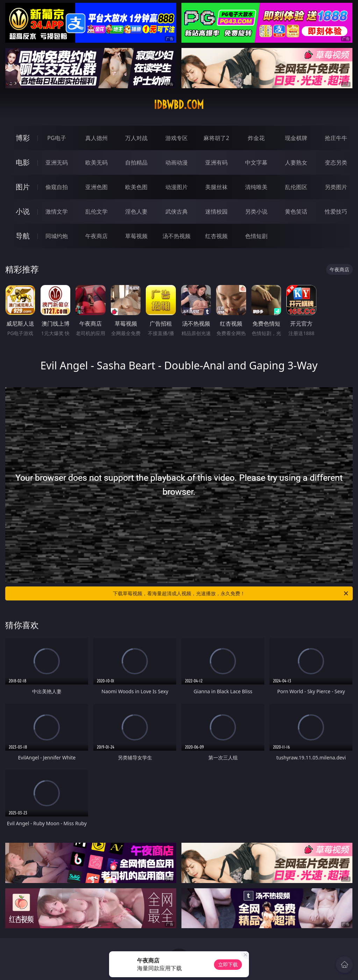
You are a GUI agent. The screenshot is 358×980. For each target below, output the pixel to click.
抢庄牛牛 (336, 138)
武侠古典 (177, 211)
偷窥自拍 (57, 187)
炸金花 (256, 138)
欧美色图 (136, 187)
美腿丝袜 (216, 187)
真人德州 (96, 138)
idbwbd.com (179, 105)
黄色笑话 (296, 211)
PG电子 (56, 138)
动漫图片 (177, 187)
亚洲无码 (57, 162)
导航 (23, 236)
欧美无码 (96, 162)
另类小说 (256, 211)
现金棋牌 (296, 138)
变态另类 (336, 162)
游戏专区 (177, 138)
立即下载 (228, 964)
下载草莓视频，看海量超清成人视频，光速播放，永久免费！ (231, 593)
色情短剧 (256, 236)
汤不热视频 (177, 236)
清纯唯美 (256, 187)
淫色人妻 (136, 211)
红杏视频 (216, 236)
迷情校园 (216, 211)
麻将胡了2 (216, 138)
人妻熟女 (296, 162)
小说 (23, 211)
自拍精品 (136, 162)
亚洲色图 (96, 187)
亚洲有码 (216, 162)
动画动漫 (177, 162)
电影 (23, 162)
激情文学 (57, 211)
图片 (23, 187)
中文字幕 (256, 162)
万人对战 (136, 138)
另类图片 (336, 187)
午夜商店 (96, 236)
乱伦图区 (296, 187)
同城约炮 (57, 236)
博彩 (23, 138)
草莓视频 (136, 236)
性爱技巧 (336, 211)
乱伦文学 (96, 211)
